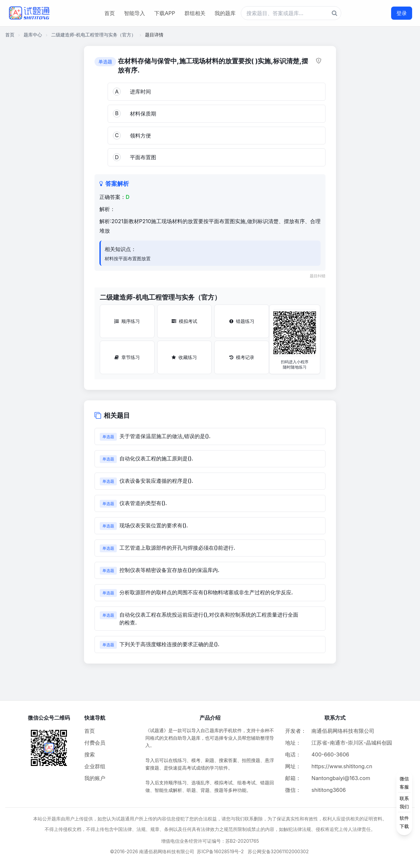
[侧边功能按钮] (404, 802)
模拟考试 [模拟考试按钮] (184, 321)
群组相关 (195, 13)
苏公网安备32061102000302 (278, 851)
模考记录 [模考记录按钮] (242, 357)
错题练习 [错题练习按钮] (242, 321)
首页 (110, 13)
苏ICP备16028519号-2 (220, 851)
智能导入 (135, 13)
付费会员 (95, 743)
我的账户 (95, 778)
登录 (402, 13)
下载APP (165, 13)
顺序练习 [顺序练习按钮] (127, 321)
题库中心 (33, 35)
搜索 (90, 754)
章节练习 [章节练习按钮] (127, 357)
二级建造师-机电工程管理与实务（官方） (94, 35)
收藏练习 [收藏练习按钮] (184, 357)
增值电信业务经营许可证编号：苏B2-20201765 (210, 841)
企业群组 (95, 766)
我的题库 (225, 13)
